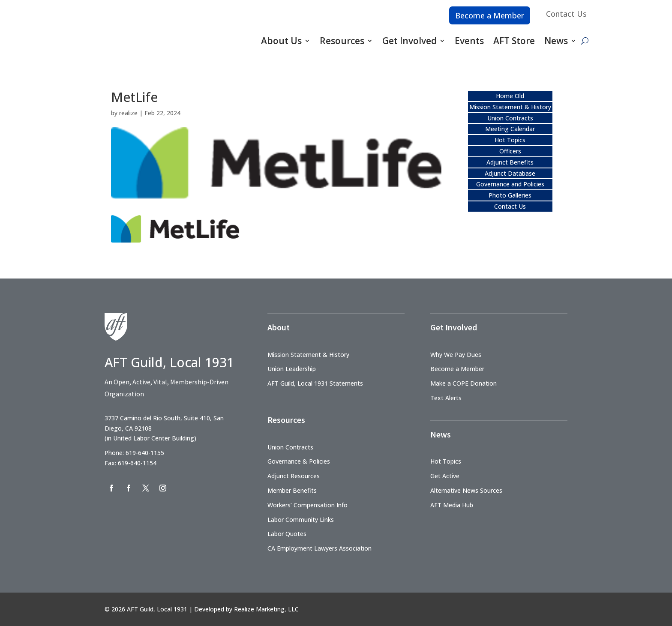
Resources (342, 41)
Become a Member (490, 15)
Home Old (510, 96)
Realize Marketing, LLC (266, 609)
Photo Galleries (510, 195)
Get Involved (409, 41)
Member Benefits (292, 490)
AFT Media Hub (452, 505)
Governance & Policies (299, 461)
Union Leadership (292, 369)
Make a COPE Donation (463, 383)
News (556, 41)
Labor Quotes (287, 534)
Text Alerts (446, 398)
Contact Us (566, 14)
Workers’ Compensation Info (307, 505)
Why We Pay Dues (456, 355)
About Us (281, 41)
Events (469, 41)
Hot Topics (510, 140)
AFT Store (514, 41)
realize (128, 113)
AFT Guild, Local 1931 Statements (315, 383)
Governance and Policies (510, 184)
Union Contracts (510, 118)
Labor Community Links (301, 520)
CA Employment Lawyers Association (319, 548)
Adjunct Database (510, 173)
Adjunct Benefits (510, 162)
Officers (510, 151)
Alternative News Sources (466, 490)
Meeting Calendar (510, 129)
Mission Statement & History (510, 107)
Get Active (445, 476)
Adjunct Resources (294, 476)
